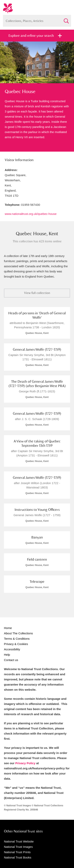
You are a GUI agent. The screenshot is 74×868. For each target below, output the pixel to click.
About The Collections (18, 633)
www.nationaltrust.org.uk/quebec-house (31, 214)
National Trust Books (18, 857)
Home (8, 628)
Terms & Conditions (17, 639)
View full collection (37, 293)
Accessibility (12, 649)
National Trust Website (19, 841)
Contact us (11, 660)
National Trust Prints (17, 852)
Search (66, 19)
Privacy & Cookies (16, 644)
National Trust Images (18, 847)
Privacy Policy (25, 763)
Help (7, 655)
